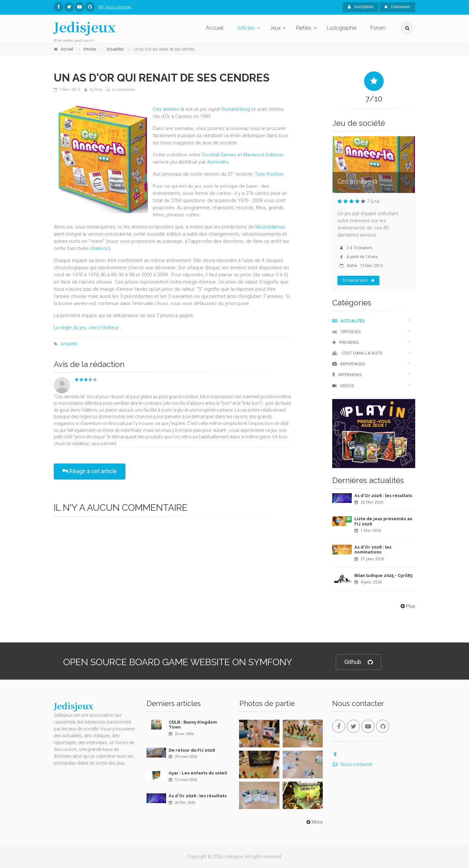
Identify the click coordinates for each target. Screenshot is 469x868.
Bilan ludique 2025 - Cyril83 (383, 575)
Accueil (215, 28)
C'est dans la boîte (357, 353)
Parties (304, 28)
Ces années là (168, 109)
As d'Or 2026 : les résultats (383, 496)
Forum (378, 28)
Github (358, 662)
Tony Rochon (269, 174)
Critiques (347, 332)
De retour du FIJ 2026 (192, 750)
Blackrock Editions (263, 155)
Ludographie (342, 28)
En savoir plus (358, 280)
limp (98, 90)
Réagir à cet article (90, 471)
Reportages (349, 364)
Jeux (275, 28)
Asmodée (218, 162)
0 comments (124, 90)
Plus (407, 606)
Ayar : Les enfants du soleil (198, 773)
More (314, 822)
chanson (99, 248)
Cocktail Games (219, 155)
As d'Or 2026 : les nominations (373, 550)
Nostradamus (270, 227)
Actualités (69, 344)
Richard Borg (236, 109)
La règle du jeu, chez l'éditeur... (88, 328)
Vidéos (343, 386)
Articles (246, 28)
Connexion (397, 7)
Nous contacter (114, 7)
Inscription (361, 7)
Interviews (347, 375)
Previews (346, 342)
